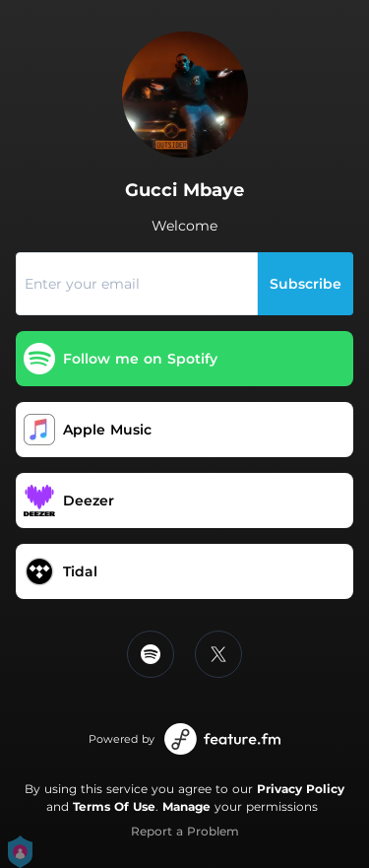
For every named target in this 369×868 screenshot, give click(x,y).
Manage (186, 806)
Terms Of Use (114, 806)
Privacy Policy (301, 789)
